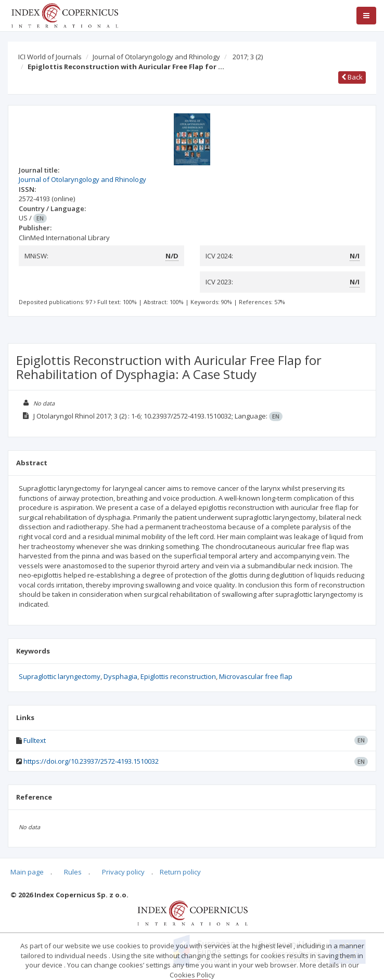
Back (352, 77)
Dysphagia (120, 676)
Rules (73, 872)
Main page (27, 872)
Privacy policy (123, 872)
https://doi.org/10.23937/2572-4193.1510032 (91, 761)
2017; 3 (248, 57)
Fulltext (35, 740)
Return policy (180, 872)
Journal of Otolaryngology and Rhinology (156, 57)
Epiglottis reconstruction (178, 676)
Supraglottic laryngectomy (60, 676)
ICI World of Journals (50, 57)
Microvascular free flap (256, 676)
